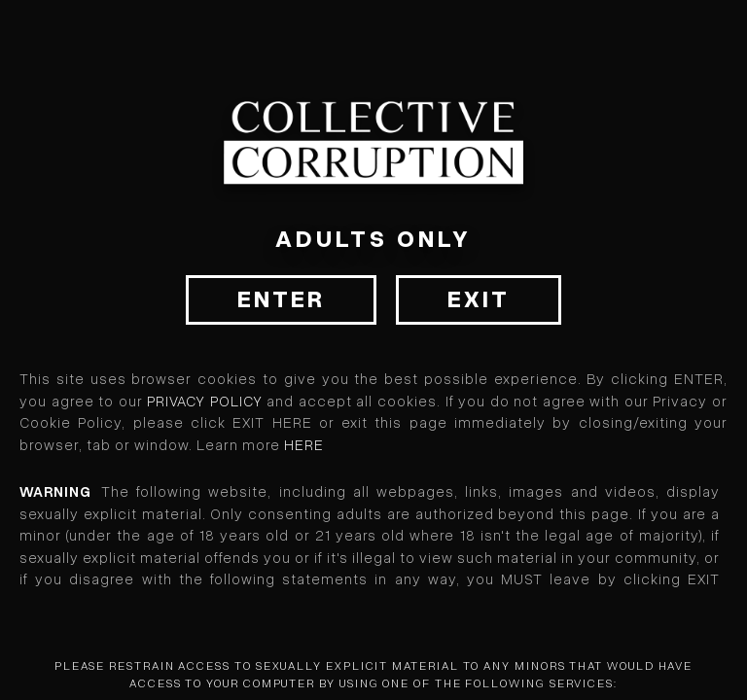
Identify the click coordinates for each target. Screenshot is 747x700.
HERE (304, 445)
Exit (479, 299)
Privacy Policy (205, 402)
